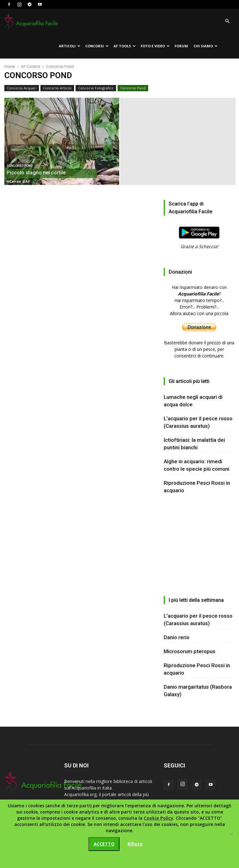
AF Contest (31, 66)
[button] (227, 21)
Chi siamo (206, 46)
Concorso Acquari (22, 88)
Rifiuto (135, 844)
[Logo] (32, 21)
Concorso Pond (133, 88)
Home (10, 66)
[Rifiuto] (231, 834)
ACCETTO (104, 844)
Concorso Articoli (57, 88)
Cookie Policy (159, 818)
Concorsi (97, 46)
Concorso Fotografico (96, 88)
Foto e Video (155, 46)
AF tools (125, 46)
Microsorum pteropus (190, 651)
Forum (181, 46)
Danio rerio (177, 637)
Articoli (70, 46)
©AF (26, 181)
